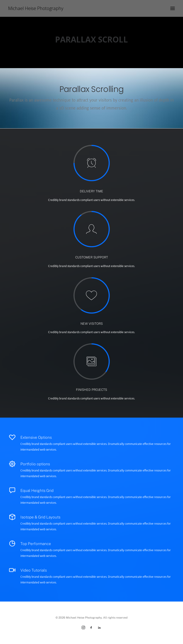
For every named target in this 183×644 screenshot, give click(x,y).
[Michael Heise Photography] (36, 8)
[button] (173, 8)
